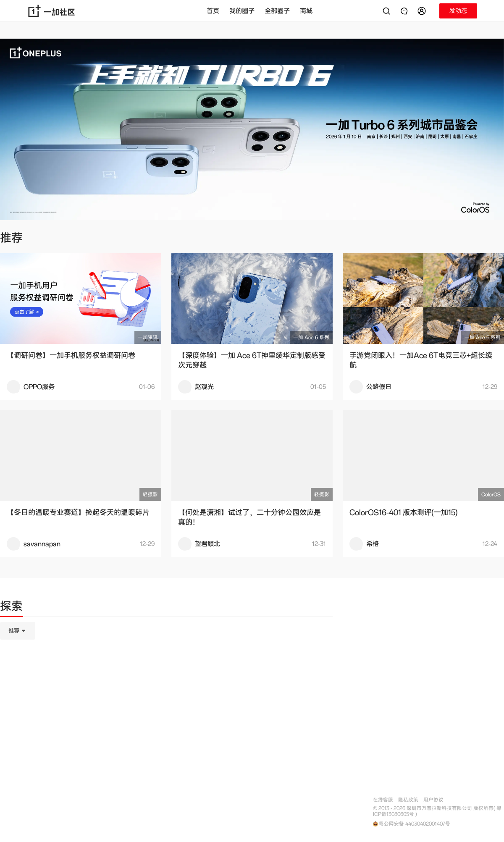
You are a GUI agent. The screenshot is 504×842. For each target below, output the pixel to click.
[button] (423, 11)
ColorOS (491, 494)
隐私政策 (408, 800)
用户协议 (433, 800)
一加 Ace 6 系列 (311, 337)
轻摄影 (150, 494)
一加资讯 (148, 337)
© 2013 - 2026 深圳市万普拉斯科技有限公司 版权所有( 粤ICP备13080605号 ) (437, 811)
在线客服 (383, 800)
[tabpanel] (166, 673)
